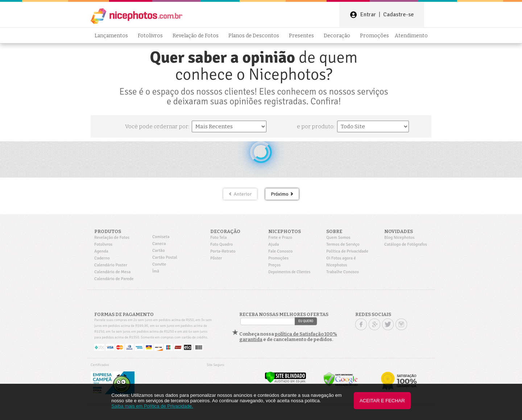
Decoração (339, 36)
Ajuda (274, 244)
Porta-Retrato (223, 251)
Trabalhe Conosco (343, 272)
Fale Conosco (280, 251)
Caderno (102, 258)
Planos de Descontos (256, 36)
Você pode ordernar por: (158, 126)
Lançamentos (113, 36)
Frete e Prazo (280, 238)
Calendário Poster (111, 265)
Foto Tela (219, 238)
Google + (374, 324)
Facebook (361, 324)
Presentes (303, 36)
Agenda (101, 251)
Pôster (216, 258)
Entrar (368, 14)
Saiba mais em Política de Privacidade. (152, 406)
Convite (159, 264)
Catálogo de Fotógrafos (406, 244)
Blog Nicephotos (399, 238)
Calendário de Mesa (112, 272)
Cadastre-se (399, 14)
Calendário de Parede (114, 279)
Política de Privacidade (347, 251)
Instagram (401, 324)
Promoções (374, 36)
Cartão (158, 251)
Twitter (388, 324)
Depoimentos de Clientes (289, 272)
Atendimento (411, 36)
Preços (274, 265)
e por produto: (316, 126)
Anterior (240, 194)
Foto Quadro (221, 244)
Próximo (282, 194)
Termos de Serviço (343, 244)
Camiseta (161, 237)
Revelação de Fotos (198, 36)
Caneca (159, 244)
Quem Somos (338, 238)
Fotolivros (152, 36)
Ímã (156, 271)
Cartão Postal (165, 257)
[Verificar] (285, 382)
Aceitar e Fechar (382, 401)
